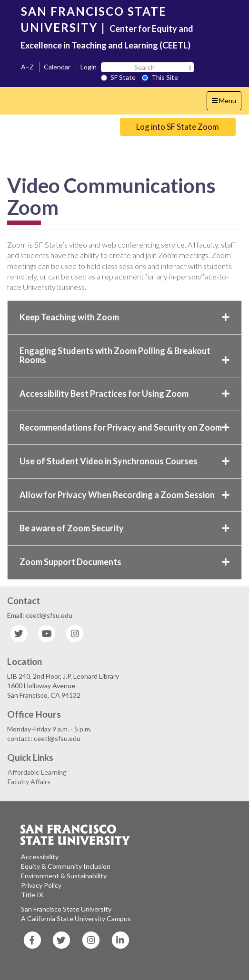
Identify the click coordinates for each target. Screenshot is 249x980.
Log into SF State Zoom (178, 127)
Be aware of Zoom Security (124, 528)
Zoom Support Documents (124, 562)
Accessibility (40, 857)
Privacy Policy (41, 885)
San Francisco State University (66, 909)
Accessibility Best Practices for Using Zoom (124, 394)
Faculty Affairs (29, 782)
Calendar (57, 67)
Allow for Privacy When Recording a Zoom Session (124, 495)
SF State (118, 77)
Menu (226, 103)
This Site (160, 77)
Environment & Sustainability (64, 876)
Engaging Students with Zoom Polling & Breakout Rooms (124, 355)
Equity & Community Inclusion (66, 866)
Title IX (32, 895)
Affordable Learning (37, 772)
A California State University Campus (76, 918)
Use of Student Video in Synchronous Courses (124, 461)
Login (89, 67)
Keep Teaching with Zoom (124, 317)
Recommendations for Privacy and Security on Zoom (124, 427)
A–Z (27, 67)
